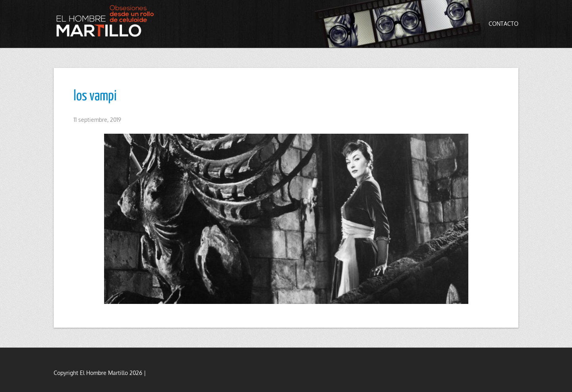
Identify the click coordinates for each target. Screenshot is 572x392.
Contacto (503, 24)
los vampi (95, 96)
